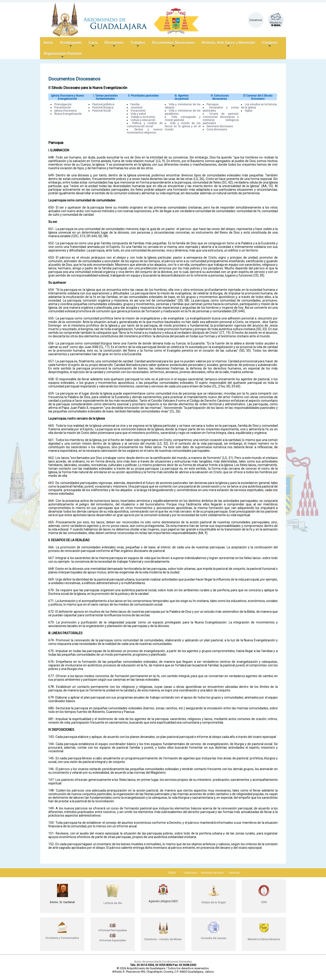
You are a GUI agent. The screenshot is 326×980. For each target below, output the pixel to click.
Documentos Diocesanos (173, 44)
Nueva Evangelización (68, 114)
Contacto (270, 44)
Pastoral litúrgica (103, 108)
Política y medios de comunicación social (145, 125)
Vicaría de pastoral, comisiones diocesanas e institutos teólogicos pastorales (221, 118)
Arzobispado (71, 44)
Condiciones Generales (177, 962)
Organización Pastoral (62, 55)
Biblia (172, 873)
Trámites (138, 44)
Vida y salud (138, 114)
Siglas (249, 111)
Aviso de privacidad (147, 962)
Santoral (234, 873)
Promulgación (63, 104)
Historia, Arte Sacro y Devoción (228, 44)
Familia (135, 104)
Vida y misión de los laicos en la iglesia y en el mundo (183, 126)
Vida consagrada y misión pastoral (183, 118)
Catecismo (191, 873)
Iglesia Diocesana (66, 111)
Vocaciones (138, 111)
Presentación (63, 108)
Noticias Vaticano (212, 873)
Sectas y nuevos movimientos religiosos (145, 131)
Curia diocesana (217, 129)
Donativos (256, 20)
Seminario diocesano (220, 126)
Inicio (48, 43)
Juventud (136, 108)
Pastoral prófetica (103, 104)
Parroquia (213, 104)
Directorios (114, 44)
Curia (93, 44)
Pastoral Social (102, 111)
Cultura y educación (143, 120)
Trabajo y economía (143, 117)
